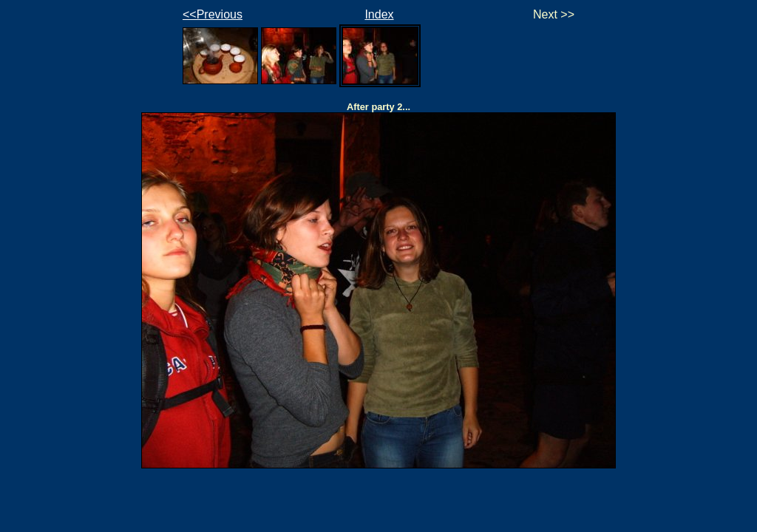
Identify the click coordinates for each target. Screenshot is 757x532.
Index (379, 14)
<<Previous (213, 14)
